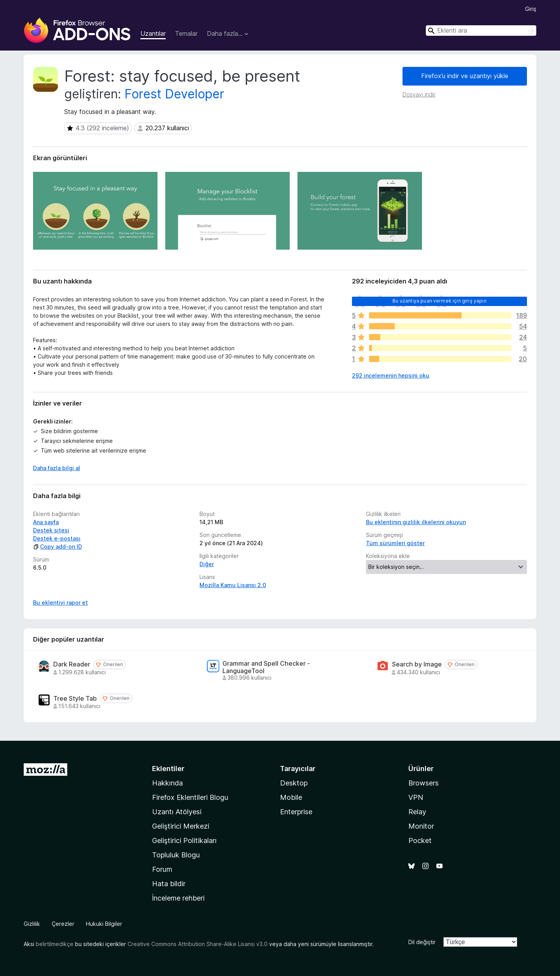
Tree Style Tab (75, 699)
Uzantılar (153, 33)
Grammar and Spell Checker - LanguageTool (266, 667)
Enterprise (296, 812)
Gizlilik (32, 924)
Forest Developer (174, 94)
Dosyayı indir (419, 94)
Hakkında (167, 783)
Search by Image (417, 664)
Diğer (207, 564)
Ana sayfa (46, 522)
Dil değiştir (422, 942)
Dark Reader (72, 664)
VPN (416, 797)
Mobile (291, 797)
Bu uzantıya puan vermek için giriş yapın (439, 301)
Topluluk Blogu (176, 855)
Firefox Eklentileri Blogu (190, 797)
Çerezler (63, 924)
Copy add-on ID (58, 547)
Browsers (423, 783)
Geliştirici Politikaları (184, 840)
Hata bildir (169, 884)
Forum (162, 869)
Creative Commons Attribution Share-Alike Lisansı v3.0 (198, 944)
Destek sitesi (51, 530)
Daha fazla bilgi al (57, 468)
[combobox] (481, 31)
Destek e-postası (57, 538)
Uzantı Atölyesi (177, 812)
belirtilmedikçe (55, 944)
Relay (417, 812)
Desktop (294, 783)
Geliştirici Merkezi (181, 826)
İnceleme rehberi (178, 898)
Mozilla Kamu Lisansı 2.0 (233, 585)
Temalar (186, 33)
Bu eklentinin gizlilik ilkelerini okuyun (416, 522)
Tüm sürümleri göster (395, 543)
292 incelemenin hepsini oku (391, 375)
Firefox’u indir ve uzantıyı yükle (465, 76)
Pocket (420, 840)
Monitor (421, 826)
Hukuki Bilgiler (104, 924)
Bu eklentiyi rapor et (60, 603)
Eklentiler (168, 769)
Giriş (531, 9)
